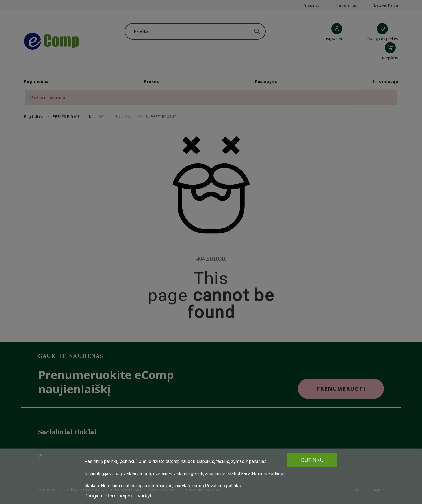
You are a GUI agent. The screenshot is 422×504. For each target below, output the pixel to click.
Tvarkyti (144, 496)
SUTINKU (312, 460)
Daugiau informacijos (109, 496)
